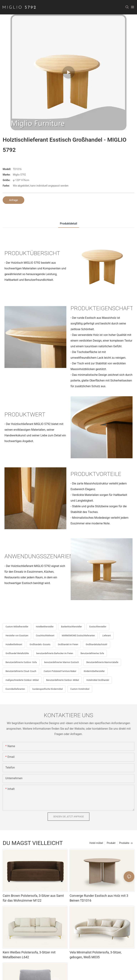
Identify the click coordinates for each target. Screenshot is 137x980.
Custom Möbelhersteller (17, 627)
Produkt (111, 843)
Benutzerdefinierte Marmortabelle (102, 662)
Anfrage (13, 200)
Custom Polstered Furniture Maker (60, 671)
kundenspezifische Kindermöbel (48, 689)
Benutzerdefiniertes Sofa (92, 653)
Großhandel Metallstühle (17, 653)
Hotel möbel (96, 843)
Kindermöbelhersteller (94, 671)
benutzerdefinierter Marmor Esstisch (62, 662)
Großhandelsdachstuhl (96, 644)
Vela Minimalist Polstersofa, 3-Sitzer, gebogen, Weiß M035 (96, 955)
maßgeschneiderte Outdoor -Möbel (22, 680)
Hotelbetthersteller (45, 627)
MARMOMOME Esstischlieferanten (78, 636)
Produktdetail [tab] (69, 224)
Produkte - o (126, 843)
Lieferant (107, 636)
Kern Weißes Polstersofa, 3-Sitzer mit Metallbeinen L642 (29, 955)
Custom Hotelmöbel (80, 689)
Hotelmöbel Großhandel (98, 680)
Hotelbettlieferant (14, 644)
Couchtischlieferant (45, 636)
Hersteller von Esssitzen (17, 636)
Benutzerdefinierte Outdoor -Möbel (63, 680)
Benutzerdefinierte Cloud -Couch (21, 671)
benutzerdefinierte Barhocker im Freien (55, 653)
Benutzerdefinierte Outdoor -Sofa (21, 662)
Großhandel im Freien (68, 644)
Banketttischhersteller (71, 627)
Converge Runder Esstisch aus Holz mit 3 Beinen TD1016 (99, 898)
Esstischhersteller (98, 627)
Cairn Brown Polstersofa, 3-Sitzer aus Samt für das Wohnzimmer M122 (33, 898)
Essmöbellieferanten (15, 689)
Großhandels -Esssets (40, 644)
